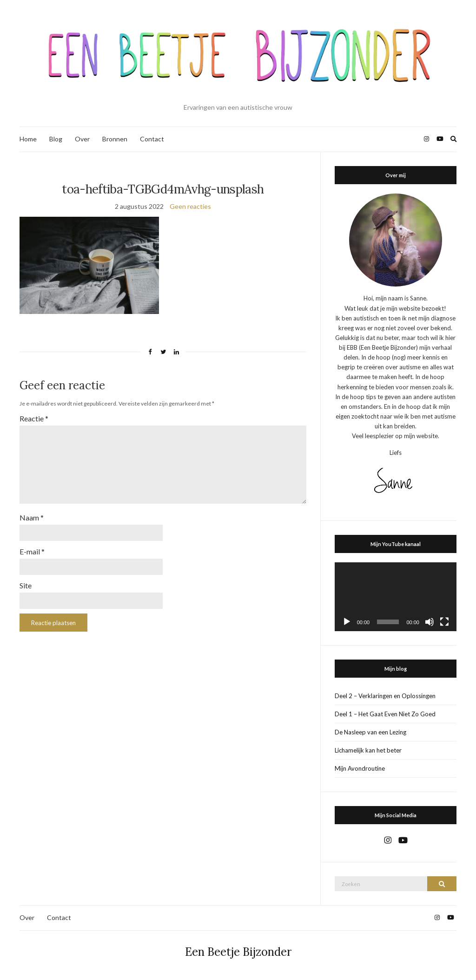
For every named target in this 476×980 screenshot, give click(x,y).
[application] (396, 597)
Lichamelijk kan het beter (368, 750)
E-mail (32, 551)
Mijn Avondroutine (360, 768)
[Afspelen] (347, 622)
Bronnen (115, 139)
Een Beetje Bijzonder (238, 952)
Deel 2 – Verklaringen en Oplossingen (385, 696)
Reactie (34, 418)
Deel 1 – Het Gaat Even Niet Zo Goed (385, 714)
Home (28, 139)
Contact (152, 139)
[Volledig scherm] (444, 622)
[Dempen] (430, 622)
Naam (32, 517)
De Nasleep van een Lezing (370, 732)
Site (26, 585)
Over (82, 139)
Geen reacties (190, 206)
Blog (56, 139)
